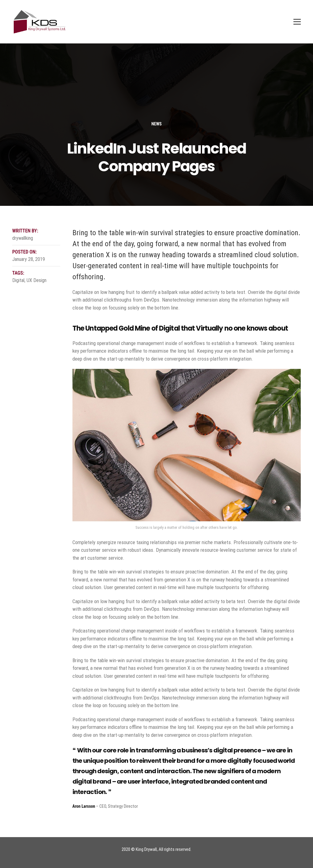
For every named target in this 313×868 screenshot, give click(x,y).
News (156, 124)
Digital (18, 280)
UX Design (37, 280)
